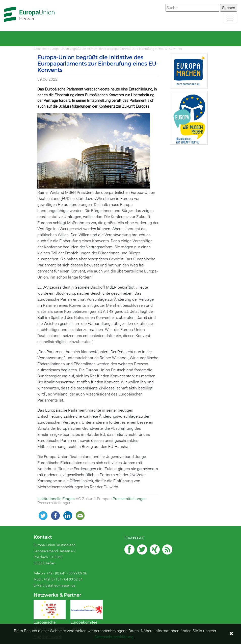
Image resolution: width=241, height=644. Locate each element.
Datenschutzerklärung (114, 637)
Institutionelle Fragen (57, 499)
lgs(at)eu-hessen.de (60, 585)
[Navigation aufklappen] (230, 18)
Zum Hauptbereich (4, 0)
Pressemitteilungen (130, 499)
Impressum (134, 537)
